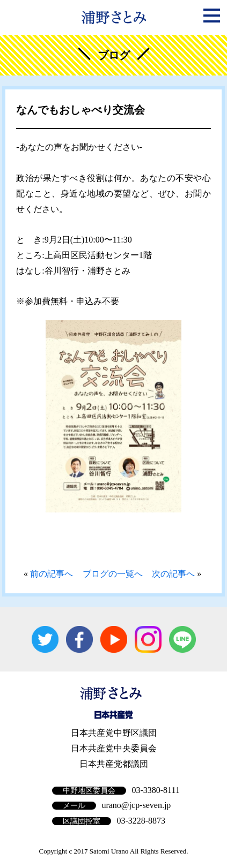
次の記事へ (173, 574)
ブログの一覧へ (113, 574)
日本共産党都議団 (114, 764)
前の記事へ (52, 574)
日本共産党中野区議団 (114, 733)
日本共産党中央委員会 (114, 748)
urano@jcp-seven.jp (136, 805)
